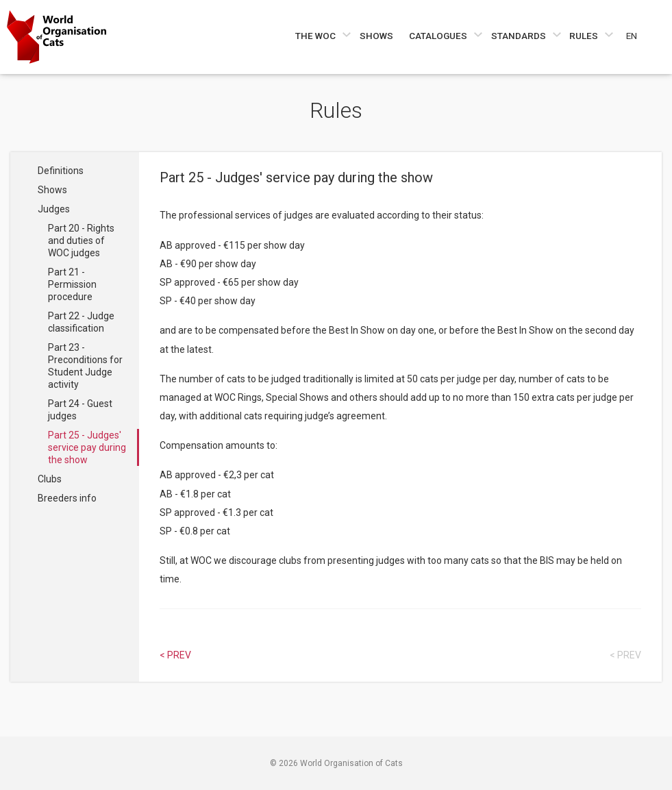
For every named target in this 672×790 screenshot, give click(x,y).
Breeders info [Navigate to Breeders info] (67, 498)
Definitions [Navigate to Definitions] (61, 171)
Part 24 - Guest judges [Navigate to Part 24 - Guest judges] (80, 410)
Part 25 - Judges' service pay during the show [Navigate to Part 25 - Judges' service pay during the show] (87, 447)
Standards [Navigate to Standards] (520, 36)
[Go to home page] (57, 37)
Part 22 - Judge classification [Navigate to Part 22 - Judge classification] (81, 322)
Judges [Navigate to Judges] (54, 209)
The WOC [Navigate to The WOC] (316, 36)
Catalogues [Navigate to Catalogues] (439, 36)
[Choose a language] (639, 36)
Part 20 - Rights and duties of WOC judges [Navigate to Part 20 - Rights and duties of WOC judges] (81, 240)
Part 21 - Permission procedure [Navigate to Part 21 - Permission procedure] (72, 284)
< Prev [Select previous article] (175, 655)
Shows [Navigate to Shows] (376, 36)
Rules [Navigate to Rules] (585, 36)
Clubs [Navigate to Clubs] (50, 479)
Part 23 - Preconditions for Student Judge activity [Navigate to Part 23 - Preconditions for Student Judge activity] (85, 366)
